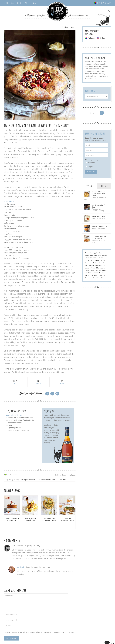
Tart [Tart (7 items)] (104, 275)
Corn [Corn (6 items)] (101, 263)
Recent (104, 186)
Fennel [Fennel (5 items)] (92, 265)
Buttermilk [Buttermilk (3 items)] (89, 260)
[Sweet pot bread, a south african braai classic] (87, 192)
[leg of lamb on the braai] (87, 206)
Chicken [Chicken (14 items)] (103, 260)
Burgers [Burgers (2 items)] (100, 258)
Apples (43, 480)
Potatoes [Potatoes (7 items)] (88, 273)
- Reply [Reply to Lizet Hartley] (48, 567)
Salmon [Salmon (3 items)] (88, 275)
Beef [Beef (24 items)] (92, 255)
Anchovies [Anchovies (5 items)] (89, 253)
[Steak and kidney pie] (87, 227)
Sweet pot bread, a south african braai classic (99, 194)
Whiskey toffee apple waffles (30, 520)
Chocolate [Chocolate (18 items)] (89, 263)
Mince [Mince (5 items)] (93, 268)
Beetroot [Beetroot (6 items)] (98, 255)
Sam (13, 546)
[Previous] (5, 510)
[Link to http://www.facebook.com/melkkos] (102, 113)
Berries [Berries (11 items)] (104, 255)
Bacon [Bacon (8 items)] (101, 253)
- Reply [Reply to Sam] (37, 546)
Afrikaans (72, 475)
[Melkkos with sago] (87, 217)
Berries (49, 480)
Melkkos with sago (99, 216)
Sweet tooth (31, 480)
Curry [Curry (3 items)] (105, 263)
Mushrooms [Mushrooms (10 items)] (101, 268)
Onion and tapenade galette (67, 520)
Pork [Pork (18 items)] (104, 270)
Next (72, 27)
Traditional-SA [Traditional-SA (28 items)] (98, 278)
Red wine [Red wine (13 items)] (102, 273)
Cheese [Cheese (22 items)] (96, 260)
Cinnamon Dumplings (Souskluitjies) (100, 237)
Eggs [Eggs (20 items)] (87, 265)
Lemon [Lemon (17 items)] (88, 268)
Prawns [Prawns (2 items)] (95, 273)
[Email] (57, 394)
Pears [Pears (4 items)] (92, 270)
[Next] (74, 510)
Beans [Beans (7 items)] (87, 255)
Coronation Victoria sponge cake (12, 520)
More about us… (91, 79)
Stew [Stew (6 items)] (100, 275)
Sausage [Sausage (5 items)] (94, 275)
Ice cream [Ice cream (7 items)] (98, 265)
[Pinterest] (52, 394)
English (91, 167)
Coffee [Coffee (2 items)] (96, 263)
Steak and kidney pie (99, 226)
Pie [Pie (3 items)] (100, 270)
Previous (65, 27)
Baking (23, 480)
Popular (89, 186)
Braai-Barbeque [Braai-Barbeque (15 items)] (91, 258)
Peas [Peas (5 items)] (97, 270)
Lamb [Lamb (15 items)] (105, 265)
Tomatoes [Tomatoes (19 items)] (89, 278)
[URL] (36, 625)
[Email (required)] (36, 620)
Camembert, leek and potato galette (49, 520)
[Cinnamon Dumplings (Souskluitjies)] (87, 237)
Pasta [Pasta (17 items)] (87, 270)
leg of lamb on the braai (99, 206)
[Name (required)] (36, 615)
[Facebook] (47, 394)
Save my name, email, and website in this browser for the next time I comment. (40, 632)
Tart (53, 480)
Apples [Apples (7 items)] (96, 253)
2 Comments (61, 480)
